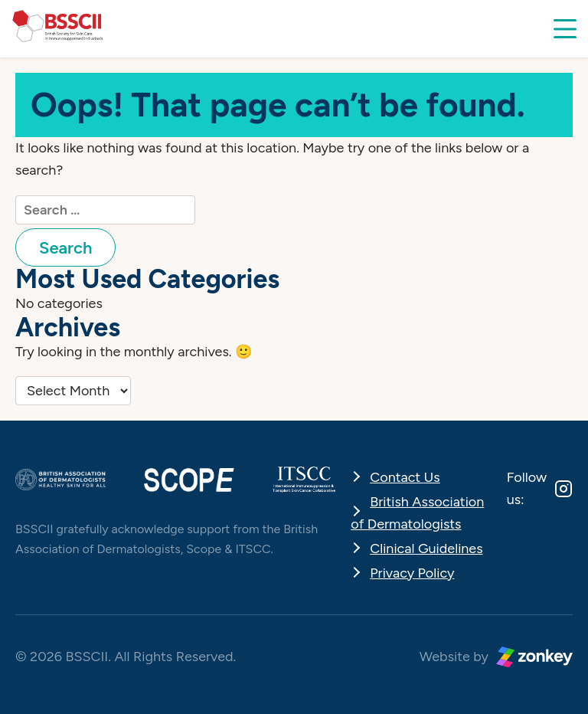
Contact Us (405, 477)
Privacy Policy (412, 573)
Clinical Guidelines (426, 549)
